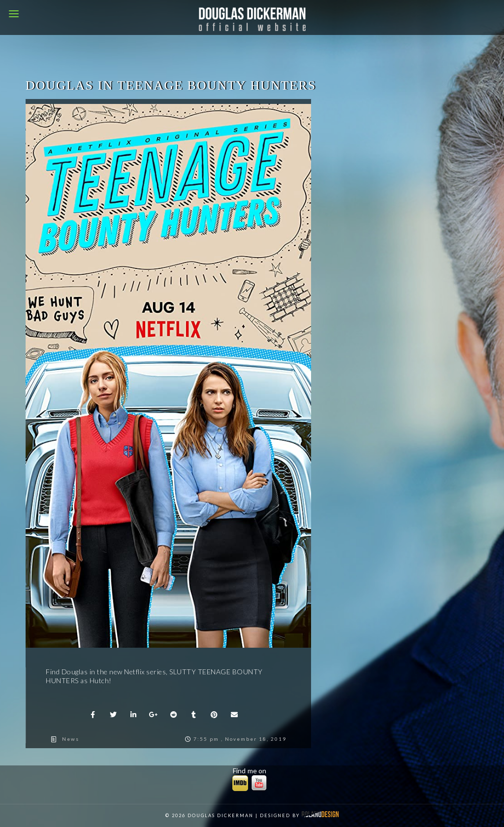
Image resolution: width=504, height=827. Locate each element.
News (71, 739)
